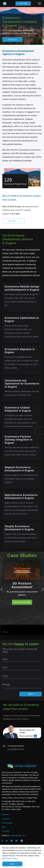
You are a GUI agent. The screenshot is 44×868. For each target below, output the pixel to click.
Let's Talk (23, 3)
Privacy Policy (11, 858)
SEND (31, 694)
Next (42, 589)
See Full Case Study (22, 602)
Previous (2, 589)
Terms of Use (19, 798)
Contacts (6, 831)
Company (6, 819)
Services (6, 814)
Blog (4, 827)
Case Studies (7, 823)
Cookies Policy (32, 798)
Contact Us (12, 39)
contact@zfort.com (16, 749)
